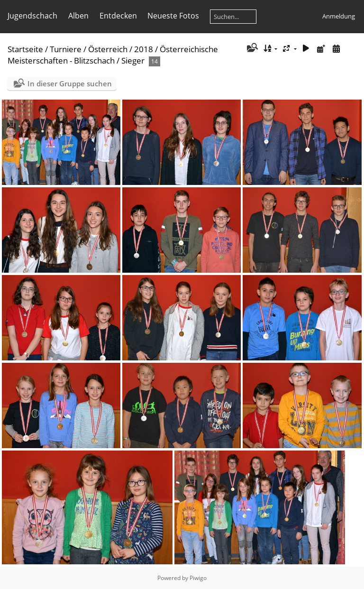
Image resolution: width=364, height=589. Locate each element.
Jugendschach (32, 16)
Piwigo (198, 578)
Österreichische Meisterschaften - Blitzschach (113, 55)
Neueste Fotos (173, 16)
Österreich (108, 49)
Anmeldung (339, 16)
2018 (144, 49)
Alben (78, 16)
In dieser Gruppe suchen (70, 83)
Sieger (133, 60)
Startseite (25, 49)
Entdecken (118, 16)
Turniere (66, 49)
